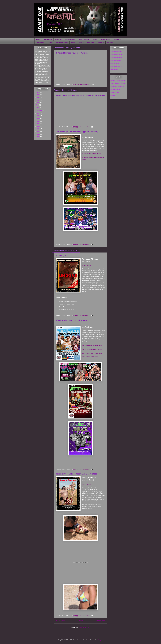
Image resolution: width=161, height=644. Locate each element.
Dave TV (81, 43)
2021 (38, 113)
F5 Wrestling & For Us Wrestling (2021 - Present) (77, 132)
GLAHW (113, 95)
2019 (38, 119)
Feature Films (48, 39)
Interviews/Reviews (62, 43)
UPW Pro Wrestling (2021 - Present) (71, 320)
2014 (38, 126)
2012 (38, 131)
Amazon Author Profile (118, 83)
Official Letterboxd (116, 51)
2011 (38, 134)
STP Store (110, 43)
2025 (38, 95)
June (38, 108)
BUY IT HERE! (86, 266)
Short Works (117, 39)
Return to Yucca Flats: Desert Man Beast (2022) (76, 474)
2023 (38, 100)
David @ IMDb (115, 92)
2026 (38, 92)
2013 (38, 129)
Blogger (100, 640)
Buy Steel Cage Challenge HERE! (92, 346)
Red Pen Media (115, 89)
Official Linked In (116, 60)
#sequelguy (91, 43)
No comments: (85, 84)
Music (73, 43)
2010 (38, 137)
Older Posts (101, 621)
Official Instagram (116, 57)
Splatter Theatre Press (118, 80)
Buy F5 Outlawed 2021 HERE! (91, 154)
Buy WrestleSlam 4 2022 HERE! (92, 349)
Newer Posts (60, 621)
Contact (50, 43)
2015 (38, 124)
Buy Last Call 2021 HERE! (90, 357)
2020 (38, 116)
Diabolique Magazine (117, 86)
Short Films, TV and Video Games (65, 39)
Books (95, 39)
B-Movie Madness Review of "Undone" (72, 53)
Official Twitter (115, 63)
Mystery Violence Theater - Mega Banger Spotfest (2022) (80, 95)
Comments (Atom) (85, 627)
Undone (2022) (62, 255)
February (39, 110)
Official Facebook (116, 66)
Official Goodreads (116, 54)
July (38, 105)
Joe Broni (101, 43)
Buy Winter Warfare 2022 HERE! (92, 353)
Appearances (40, 43)
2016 (38, 121)
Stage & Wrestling (84, 39)
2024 (38, 97)
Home (38, 39)
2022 (38, 103)
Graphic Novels (105, 39)
